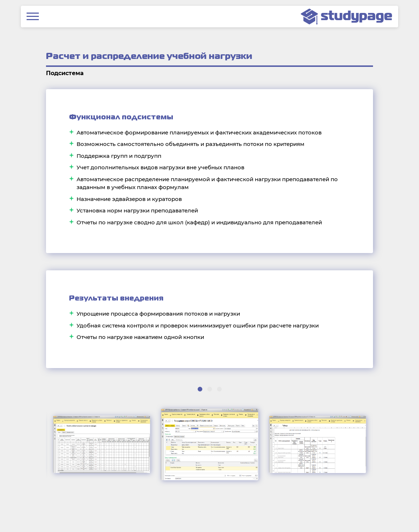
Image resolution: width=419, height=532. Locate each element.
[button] (200, 389)
